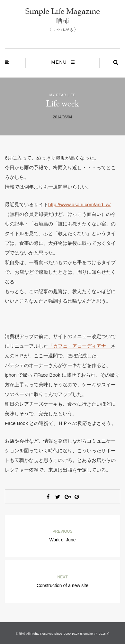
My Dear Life (62, 95)
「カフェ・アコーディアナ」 (80, 346)
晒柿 (22, 634)
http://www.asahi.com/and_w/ (79, 204)
